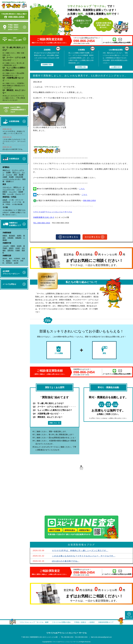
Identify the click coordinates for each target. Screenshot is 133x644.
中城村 (18, 250)
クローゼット (7, 187)
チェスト (18, 194)
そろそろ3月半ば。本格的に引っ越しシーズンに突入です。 (80, 551)
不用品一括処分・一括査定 (84, 622)
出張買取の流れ (81, 67)
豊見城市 (12, 236)
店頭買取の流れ (47, 65)
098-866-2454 (16, 17)
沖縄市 (13, 246)
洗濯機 (8, 172)
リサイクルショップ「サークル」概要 (34, 622)
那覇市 (5, 236)
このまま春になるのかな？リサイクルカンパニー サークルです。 (14, 141)
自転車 (5, 200)
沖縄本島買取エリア (106, 622)
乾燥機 (11, 177)
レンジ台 (10, 194)
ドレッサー (13, 192)
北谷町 (18, 248)
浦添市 (11, 248)
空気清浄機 (19, 177)
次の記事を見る (95, 237)
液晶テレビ (6, 170)
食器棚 (21, 192)
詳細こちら (55, 423)
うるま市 (6, 246)
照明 (15, 175)
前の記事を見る (68, 237)
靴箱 (4, 194)
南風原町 (18, 238)
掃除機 (8, 181)
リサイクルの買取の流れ (61, 622)
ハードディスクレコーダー (12, 179)
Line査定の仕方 (116, 67)
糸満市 (19, 236)
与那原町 (10, 238)
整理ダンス (17, 187)
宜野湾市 (10, 250)
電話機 (21, 175)
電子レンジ (16, 172)
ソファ (19, 189)
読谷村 (19, 246)
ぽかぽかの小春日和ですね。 (13, 149)
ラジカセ (9, 175)
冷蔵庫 (5, 177)
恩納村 (8, 261)
